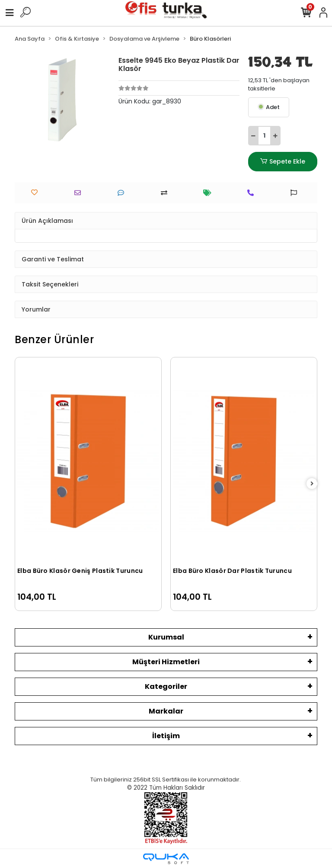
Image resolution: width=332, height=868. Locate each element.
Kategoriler (166, 686)
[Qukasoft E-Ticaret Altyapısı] (166, 859)
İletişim (166, 736)
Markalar (166, 711)
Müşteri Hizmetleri (166, 662)
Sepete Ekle (283, 162)
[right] (312, 484)
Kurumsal (166, 637)
